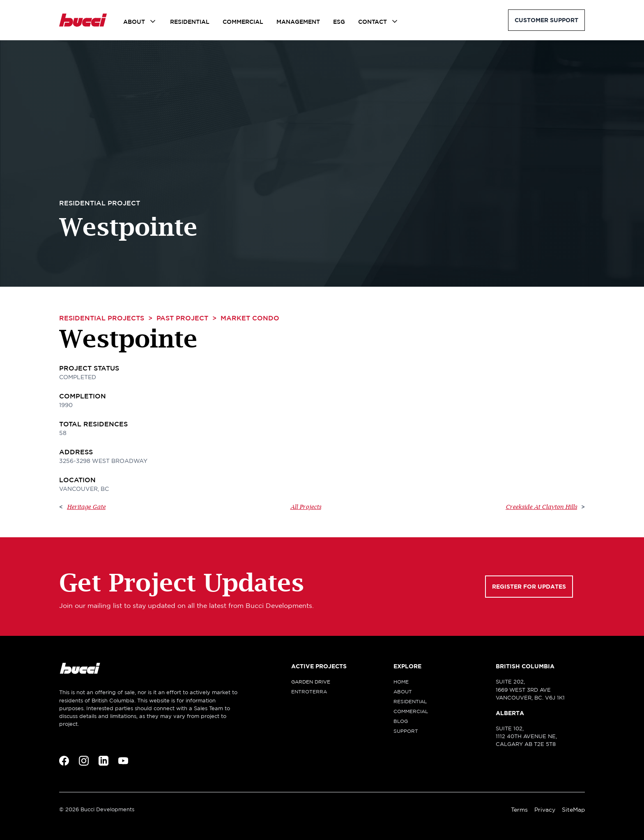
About (134, 22)
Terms (519, 810)
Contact (373, 22)
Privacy (545, 810)
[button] (140, 22)
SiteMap (573, 810)
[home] (83, 20)
